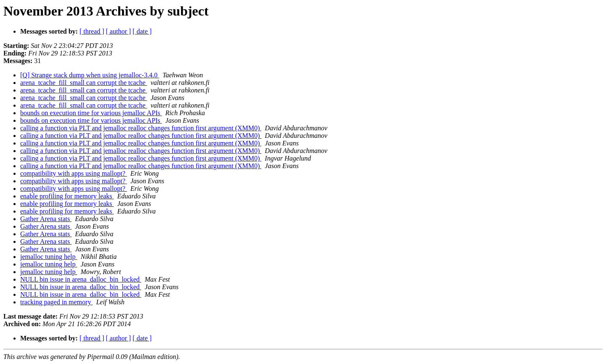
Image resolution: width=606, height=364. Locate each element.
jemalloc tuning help (49, 257)
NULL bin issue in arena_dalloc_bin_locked (81, 279)
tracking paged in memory (56, 302)
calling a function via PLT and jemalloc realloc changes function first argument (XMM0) (141, 128)
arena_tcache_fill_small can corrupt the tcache (84, 83)
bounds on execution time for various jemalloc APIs (91, 113)
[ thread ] (92, 31)
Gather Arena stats (46, 219)
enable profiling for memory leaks (67, 196)
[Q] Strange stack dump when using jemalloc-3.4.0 (90, 75)
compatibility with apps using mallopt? (74, 173)
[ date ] (142, 31)
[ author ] (119, 31)
